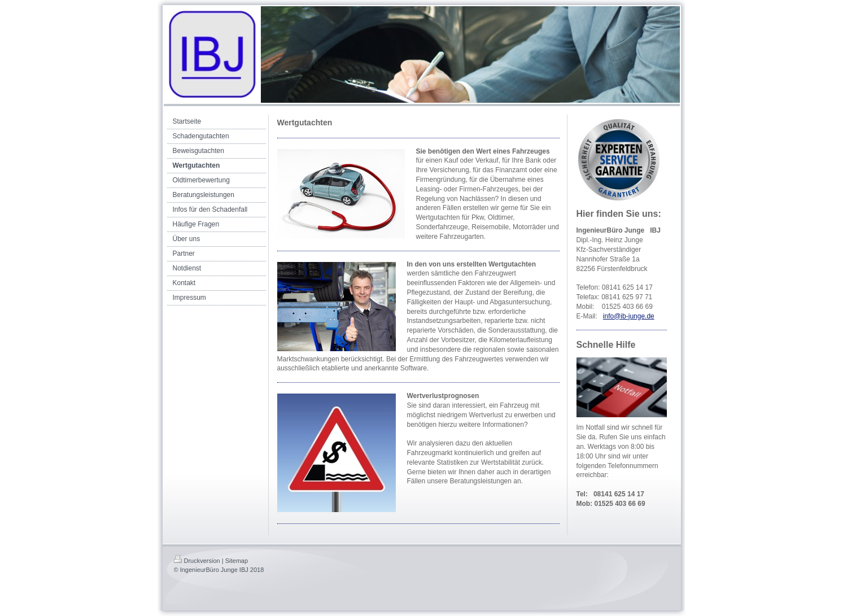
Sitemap (237, 561)
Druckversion (197, 561)
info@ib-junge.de (629, 316)
